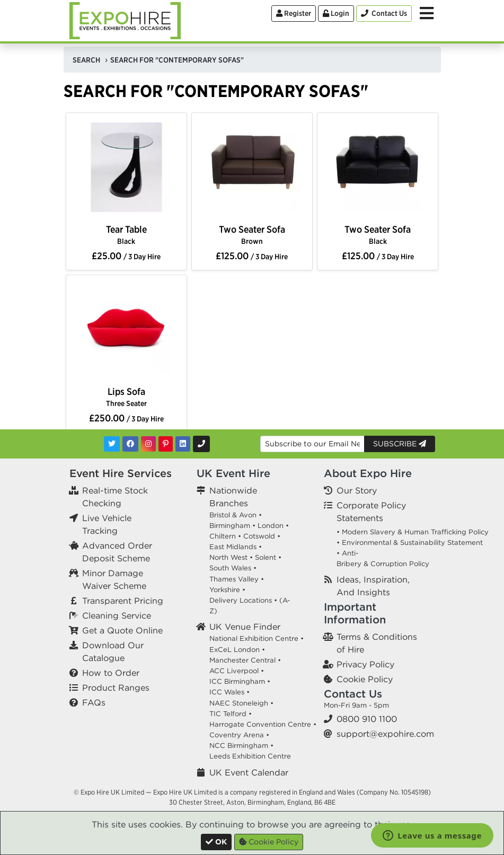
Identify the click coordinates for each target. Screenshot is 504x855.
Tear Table (126, 235)
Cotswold (259, 536)
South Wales (230, 568)
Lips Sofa (126, 397)
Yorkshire (225, 590)
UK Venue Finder (245, 627)
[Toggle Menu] (427, 13)
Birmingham (230, 526)
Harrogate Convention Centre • (263, 724)
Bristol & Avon (233, 515)
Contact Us (353, 694)
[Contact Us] (384, 14)
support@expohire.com (385, 734)
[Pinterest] (166, 444)
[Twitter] (112, 444)
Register (294, 13)
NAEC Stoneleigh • (241, 703)
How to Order (111, 673)
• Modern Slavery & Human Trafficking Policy (413, 532)
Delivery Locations (241, 600)
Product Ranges (116, 687)
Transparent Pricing (123, 601)
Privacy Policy (365, 664)
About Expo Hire (368, 473)
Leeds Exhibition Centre (250, 756)
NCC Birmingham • (241, 746)
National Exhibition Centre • (257, 638)
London (271, 526)
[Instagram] (148, 444)
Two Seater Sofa (252, 235)
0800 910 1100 (367, 719)
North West (228, 557)
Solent (266, 557)
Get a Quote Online (122, 630)
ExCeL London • (237, 650)
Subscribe (400, 444)
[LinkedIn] (183, 444)
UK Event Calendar (249, 772)
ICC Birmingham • (240, 681)
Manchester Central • (245, 660)
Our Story (357, 490)
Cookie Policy (365, 679)
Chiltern (223, 536)
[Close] (216, 842)
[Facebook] (130, 444)
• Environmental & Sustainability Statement (410, 543)
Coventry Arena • (239, 735)
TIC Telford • (231, 714)
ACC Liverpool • (237, 671)
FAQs (94, 702)
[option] (126, 169)
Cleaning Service (117, 615)
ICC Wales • (229, 692)
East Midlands (233, 547)
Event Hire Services (121, 473)
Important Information (355, 613)
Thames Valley (234, 579)
